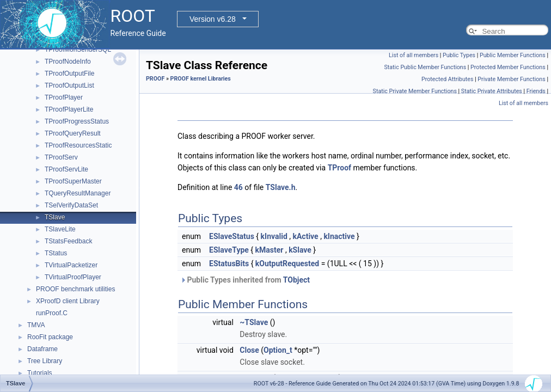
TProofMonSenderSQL (78, 50)
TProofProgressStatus (77, 121)
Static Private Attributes (492, 91)
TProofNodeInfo (68, 62)
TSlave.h (281, 187)
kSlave (300, 250)
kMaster (270, 250)
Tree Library (45, 361)
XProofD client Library (68, 301)
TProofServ (61, 157)
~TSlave (254, 322)
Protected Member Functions (508, 67)
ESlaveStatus (232, 236)
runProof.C (52, 313)
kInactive (339, 236)
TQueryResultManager (78, 193)
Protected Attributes (447, 79)
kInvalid (274, 236)
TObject (296, 280)
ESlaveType (229, 250)
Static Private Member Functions (415, 91)
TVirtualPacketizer (71, 265)
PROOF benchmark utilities (75, 289)
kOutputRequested (287, 264)
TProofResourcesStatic (78, 145)
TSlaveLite (60, 229)
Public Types (459, 55)
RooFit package (50, 337)
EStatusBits (229, 264)
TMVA (36, 325)
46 (238, 187)
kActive (305, 236)
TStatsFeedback (68, 241)
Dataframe (42, 349)
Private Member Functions (511, 79)
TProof (339, 168)
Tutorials (40, 373)
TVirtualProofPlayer (73, 277)
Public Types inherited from (245, 280)
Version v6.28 (213, 19)
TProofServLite (66, 169)
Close (249, 350)
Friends (536, 91)
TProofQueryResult (73, 133)
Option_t (278, 350)
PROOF (155, 79)
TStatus (56, 253)
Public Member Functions (513, 55)
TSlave (55, 217)
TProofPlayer (64, 97)
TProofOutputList (69, 85)
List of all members (414, 55)
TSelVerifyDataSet (71, 205)
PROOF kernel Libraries (201, 79)
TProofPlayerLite (69, 109)
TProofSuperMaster (73, 181)
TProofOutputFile (69, 73)
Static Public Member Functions (425, 67)
